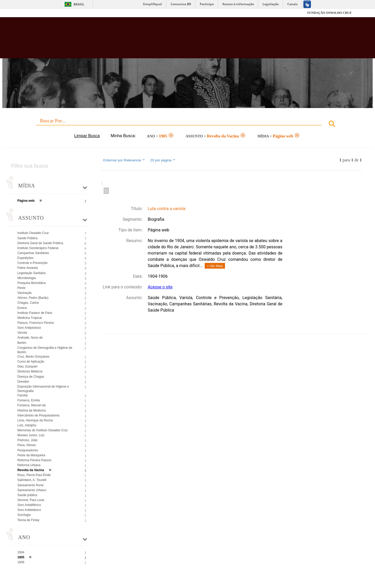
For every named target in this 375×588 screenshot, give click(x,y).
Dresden (23, 382)
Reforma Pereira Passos (35, 460)
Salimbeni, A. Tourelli (32, 480)
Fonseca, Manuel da (32, 405)
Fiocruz (36, 13)
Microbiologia (27, 278)
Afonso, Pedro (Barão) (33, 298)
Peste (21, 288)
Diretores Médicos (30, 371)
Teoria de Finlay (29, 520)
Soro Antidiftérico (29, 505)
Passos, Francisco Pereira (36, 323)
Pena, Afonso (27, 445)
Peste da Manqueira (31, 455)
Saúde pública (27, 495)
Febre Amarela (28, 268)
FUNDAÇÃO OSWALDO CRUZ (329, 13)
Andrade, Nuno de (30, 338)
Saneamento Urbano (32, 490)
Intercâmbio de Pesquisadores (39, 415)
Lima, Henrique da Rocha (35, 420)
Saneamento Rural (30, 485)
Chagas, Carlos (28, 303)
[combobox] (188, 125)
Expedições (26, 258)
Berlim (22, 343)
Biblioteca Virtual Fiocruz (162, 40)
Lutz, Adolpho (27, 425)
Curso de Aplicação (31, 362)
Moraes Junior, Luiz (31, 435)
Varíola (22, 333)
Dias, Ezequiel (27, 366)
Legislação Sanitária (32, 273)
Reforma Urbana (29, 465)
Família (23, 395)
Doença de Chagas (31, 377)
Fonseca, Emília (29, 400)
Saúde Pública (27, 238)
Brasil (79, 4)
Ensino (22, 308)
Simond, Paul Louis (31, 500)
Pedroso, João (27, 440)
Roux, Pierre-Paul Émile (34, 475)
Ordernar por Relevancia (124, 160)
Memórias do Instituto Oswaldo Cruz (43, 430)
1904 (21, 552)
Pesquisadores (28, 450)
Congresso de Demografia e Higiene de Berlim (45, 350)
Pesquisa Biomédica (32, 283)
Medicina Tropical (30, 318)
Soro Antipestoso (29, 328)
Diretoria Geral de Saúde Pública (40, 243)
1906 (21, 562)
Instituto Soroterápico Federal (38, 248)
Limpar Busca (87, 136)
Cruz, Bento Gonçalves (33, 357)
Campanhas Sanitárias (33, 253)
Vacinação (25, 293)
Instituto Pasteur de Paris (35, 313)
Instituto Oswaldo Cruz (33, 233)
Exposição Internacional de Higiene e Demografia (43, 389)
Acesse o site (160, 287)
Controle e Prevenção (33, 263)
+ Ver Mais (215, 266)
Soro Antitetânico (29, 510)
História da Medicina (32, 410)
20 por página (163, 160)
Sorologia (24, 515)
